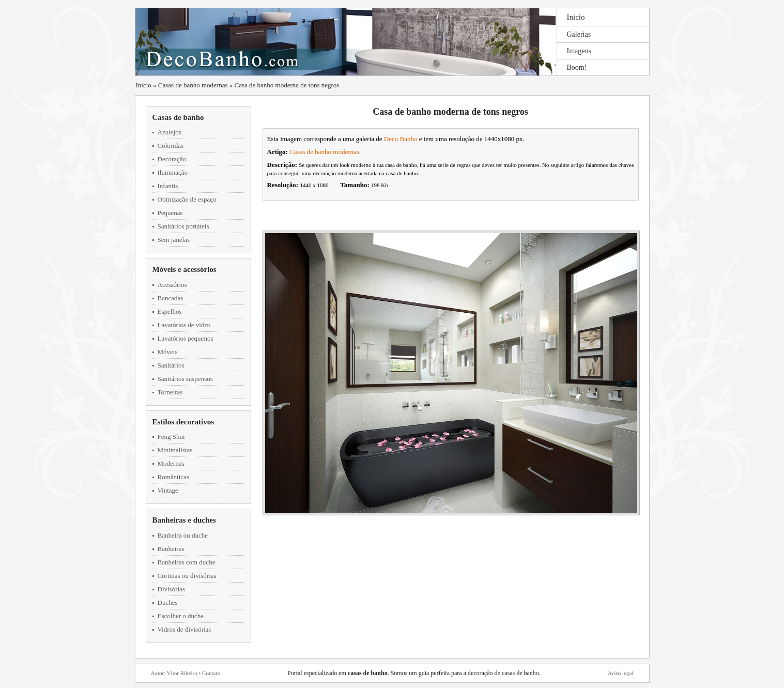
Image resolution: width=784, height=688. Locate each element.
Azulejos (170, 132)
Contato (211, 673)
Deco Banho (401, 139)
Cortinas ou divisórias (187, 576)
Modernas (171, 463)
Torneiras (170, 392)
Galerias (579, 34)
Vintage (168, 490)
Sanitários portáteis (183, 226)
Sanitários (171, 365)
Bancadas (171, 298)
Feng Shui (171, 437)
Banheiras (171, 549)
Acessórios (172, 285)
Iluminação (173, 172)
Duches (168, 602)
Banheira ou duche (183, 535)
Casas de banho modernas (193, 85)
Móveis (168, 352)
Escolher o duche (181, 616)
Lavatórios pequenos (186, 338)
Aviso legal (621, 673)
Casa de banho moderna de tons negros (287, 85)
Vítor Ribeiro (182, 673)
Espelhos (170, 311)
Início (144, 85)
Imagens (579, 51)
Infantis (168, 186)
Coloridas (171, 146)
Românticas (173, 477)
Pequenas (170, 213)
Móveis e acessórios (185, 269)
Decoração (172, 159)
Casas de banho (178, 117)
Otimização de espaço (187, 199)
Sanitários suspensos (185, 379)
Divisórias (171, 589)
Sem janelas (174, 240)
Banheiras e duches (184, 520)
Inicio (576, 17)
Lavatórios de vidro (184, 325)
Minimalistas (175, 450)
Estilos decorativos (183, 422)
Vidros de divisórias (185, 629)
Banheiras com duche (187, 562)
